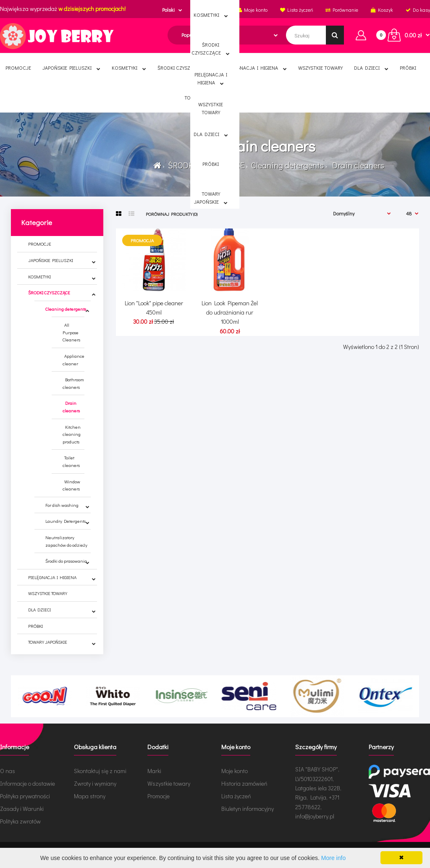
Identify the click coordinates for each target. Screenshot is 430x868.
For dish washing (62, 505)
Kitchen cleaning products (72, 434)
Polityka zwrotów (20, 821)
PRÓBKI (35, 626)
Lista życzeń (236, 796)
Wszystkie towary (169, 783)
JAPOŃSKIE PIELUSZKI (51, 260)
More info (333, 858)
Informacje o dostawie (28, 783)
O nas (8, 771)
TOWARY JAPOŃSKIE (48, 642)
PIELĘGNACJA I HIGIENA (52, 577)
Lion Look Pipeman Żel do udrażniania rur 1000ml (230, 312)
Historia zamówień (244, 783)
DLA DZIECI (39, 610)
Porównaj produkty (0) (172, 214)
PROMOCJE (40, 244)
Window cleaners (71, 485)
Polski (168, 10)
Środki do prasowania (66, 561)
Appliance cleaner (73, 360)
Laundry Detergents (66, 521)
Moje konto (235, 771)
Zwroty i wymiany (95, 783)
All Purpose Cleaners (71, 332)
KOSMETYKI (39, 277)
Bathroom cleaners (73, 383)
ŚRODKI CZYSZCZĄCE (205, 165)
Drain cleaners (357, 165)
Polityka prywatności (25, 796)
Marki (154, 771)
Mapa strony (90, 796)
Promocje (159, 796)
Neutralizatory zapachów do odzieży (66, 541)
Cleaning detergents (287, 165)
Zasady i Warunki (22, 809)
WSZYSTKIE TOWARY (48, 593)
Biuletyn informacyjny (248, 809)
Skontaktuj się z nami (100, 771)
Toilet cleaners (71, 461)
